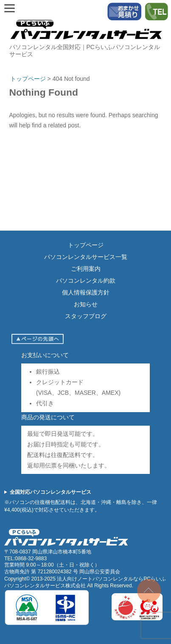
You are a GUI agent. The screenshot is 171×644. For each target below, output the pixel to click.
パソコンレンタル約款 (86, 281)
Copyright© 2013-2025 (31, 579)
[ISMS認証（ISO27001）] (47, 624)
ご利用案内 (86, 269)
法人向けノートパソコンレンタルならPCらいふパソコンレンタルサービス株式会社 (85, 582)
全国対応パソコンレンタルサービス (50, 492)
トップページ (86, 245)
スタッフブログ (86, 316)
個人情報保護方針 (86, 292)
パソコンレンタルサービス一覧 (86, 257)
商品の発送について (48, 417)
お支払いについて (45, 355)
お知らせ (86, 304)
